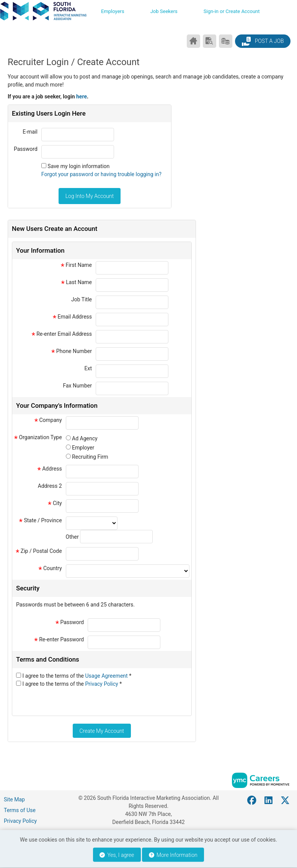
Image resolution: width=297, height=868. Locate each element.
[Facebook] (252, 801)
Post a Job (263, 41)
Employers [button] (113, 11)
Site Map (14, 799)
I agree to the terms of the (77, 676)
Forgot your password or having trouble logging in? (101, 174)
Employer (83, 448)
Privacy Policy (103, 684)
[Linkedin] (269, 801)
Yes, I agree (117, 855)
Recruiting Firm (90, 457)
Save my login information (78, 166)
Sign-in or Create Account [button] (232, 11)
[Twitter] (286, 801)
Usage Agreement (107, 676)
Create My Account (102, 731)
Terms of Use (20, 810)
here (82, 96)
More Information (173, 855)
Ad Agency (85, 438)
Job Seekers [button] (164, 11)
